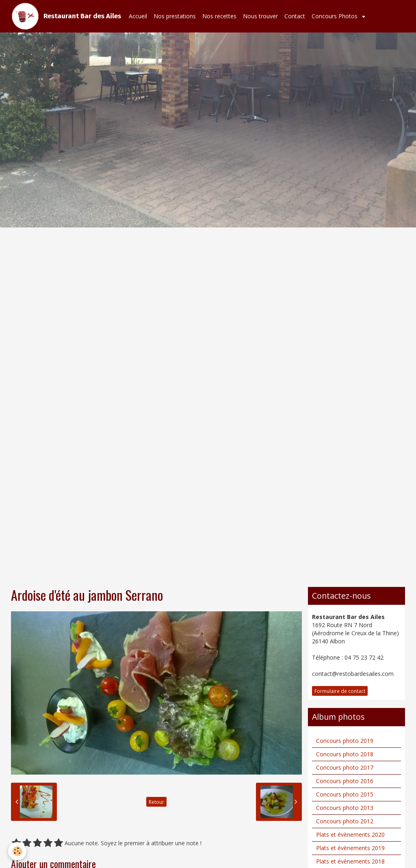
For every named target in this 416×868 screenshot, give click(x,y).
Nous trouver (260, 16)
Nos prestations (175, 16)
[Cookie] (17, 851)
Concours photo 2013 (345, 808)
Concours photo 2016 (345, 781)
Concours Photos (335, 16)
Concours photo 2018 (345, 754)
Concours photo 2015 (345, 794)
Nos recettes (219, 16)
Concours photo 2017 (345, 767)
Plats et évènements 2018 (350, 861)
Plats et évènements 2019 (350, 848)
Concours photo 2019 (345, 741)
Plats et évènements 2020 (350, 834)
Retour (156, 802)
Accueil (138, 16)
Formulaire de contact (340, 691)
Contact (295, 16)
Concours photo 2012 (345, 821)
